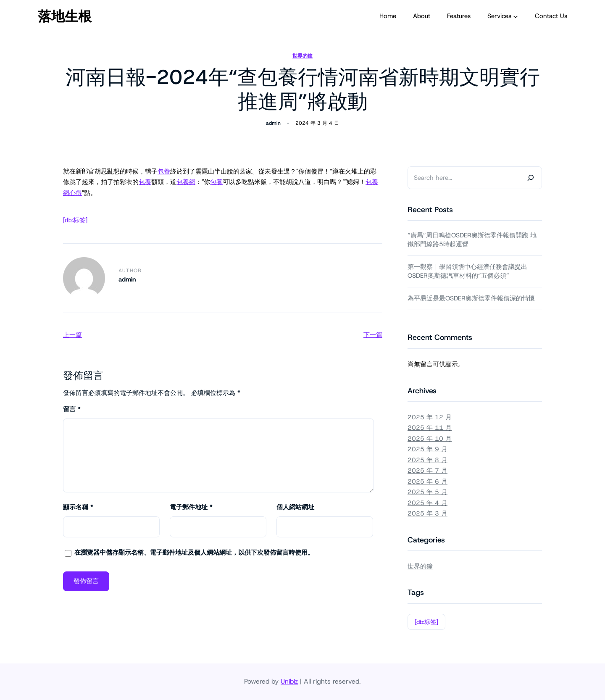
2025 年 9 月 (427, 449)
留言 (72, 409)
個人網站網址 (295, 507)
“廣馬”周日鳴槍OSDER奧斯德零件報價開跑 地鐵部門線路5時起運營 (472, 240)
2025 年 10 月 (430, 439)
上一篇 (72, 335)
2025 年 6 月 (427, 482)
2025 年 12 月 (430, 417)
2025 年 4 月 (427, 503)
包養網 (186, 182)
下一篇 (373, 335)
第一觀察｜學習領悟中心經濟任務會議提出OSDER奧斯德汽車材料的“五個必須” (467, 271)
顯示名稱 (78, 507)
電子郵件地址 (191, 507)
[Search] (531, 178)
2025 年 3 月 (427, 513)
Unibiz (289, 681)
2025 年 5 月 (427, 492)
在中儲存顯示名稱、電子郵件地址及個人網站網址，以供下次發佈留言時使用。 (194, 553)
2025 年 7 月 (427, 471)
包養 (164, 171)
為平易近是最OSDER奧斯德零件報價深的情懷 (471, 298)
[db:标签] (75, 220)
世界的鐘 (302, 56)
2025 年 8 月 (427, 460)
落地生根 (65, 16)
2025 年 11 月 (430, 428)
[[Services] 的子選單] (516, 16)
